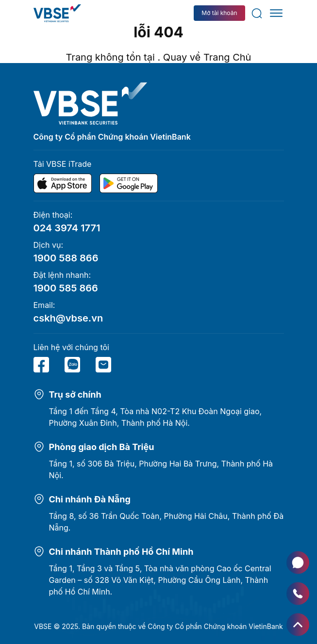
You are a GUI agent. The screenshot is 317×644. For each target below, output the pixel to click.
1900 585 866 (66, 288)
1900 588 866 (66, 258)
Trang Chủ (227, 57)
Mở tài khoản (219, 13)
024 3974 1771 (67, 228)
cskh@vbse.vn (68, 318)
